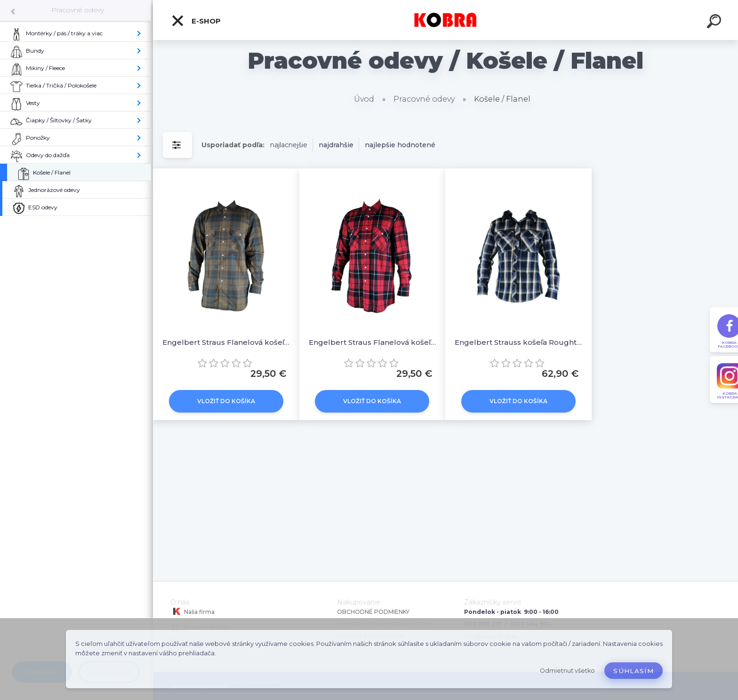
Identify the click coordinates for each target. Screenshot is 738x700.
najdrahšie (336, 145)
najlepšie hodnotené (400, 145)
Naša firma (193, 612)
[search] (715, 23)
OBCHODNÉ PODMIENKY (373, 612)
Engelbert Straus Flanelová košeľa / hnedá (226, 342)
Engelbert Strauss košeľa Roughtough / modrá (518, 342)
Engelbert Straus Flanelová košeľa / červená (373, 342)
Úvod (364, 99)
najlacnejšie (289, 145)
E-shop (196, 21)
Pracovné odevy (78, 10)
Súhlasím (634, 671)
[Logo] (445, 20)
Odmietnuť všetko (567, 671)
